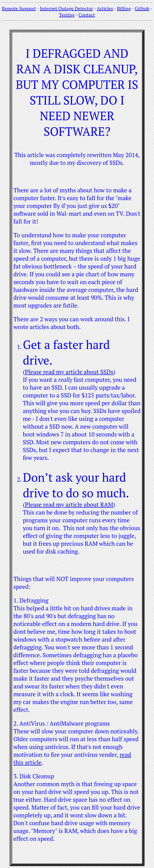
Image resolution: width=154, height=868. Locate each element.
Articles (105, 8)
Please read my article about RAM (69, 504)
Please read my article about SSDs (69, 372)
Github (142, 8)
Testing (67, 15)
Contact (87, 15)
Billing (124, 8)
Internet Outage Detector (66, 8)
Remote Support (19, 8)
